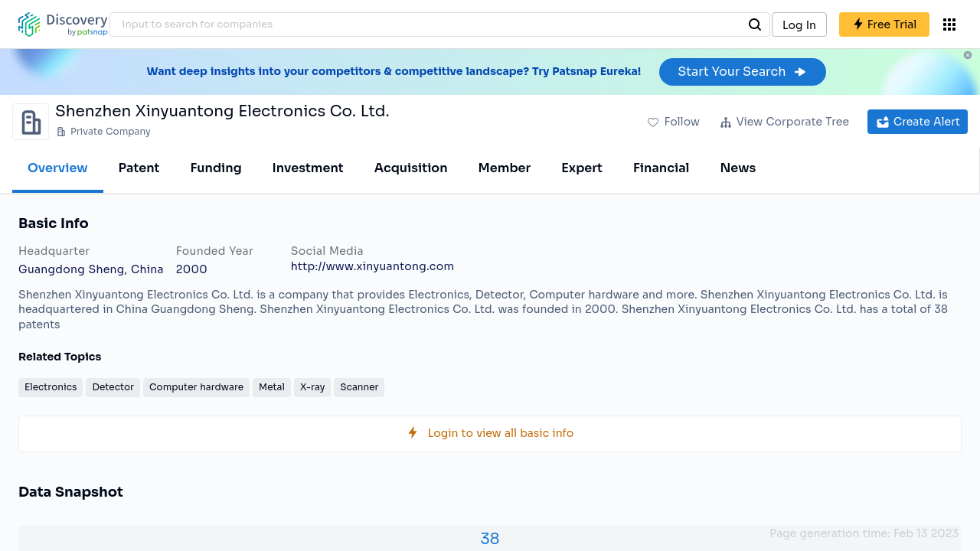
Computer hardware (196, 387)
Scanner (359, 387)
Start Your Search (742, 72)
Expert (582, 168)
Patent (139, 168)
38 (490, 539)
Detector (113, 387)
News (738, 168)
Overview (58, 168)
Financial (661, 168)
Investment (308, 168)
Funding (216, 168)
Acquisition (411, 168)
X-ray (312, 387)
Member (505, 168)
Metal (272, 387)
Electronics (51, 387)
